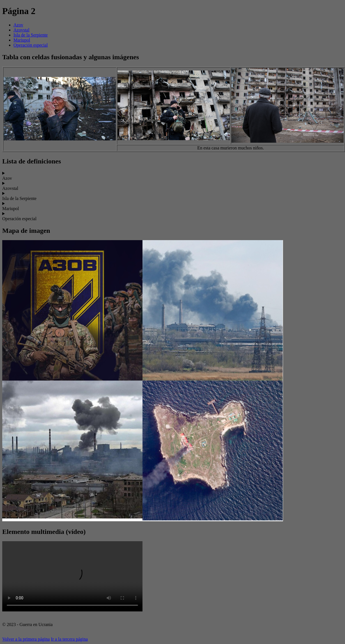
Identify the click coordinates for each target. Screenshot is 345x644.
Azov (18, 25)
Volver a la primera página (26, 639)
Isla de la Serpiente (31, 35)
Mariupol (22, 40)
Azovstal (21, 30)
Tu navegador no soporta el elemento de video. (72, 576)
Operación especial (31, 45)
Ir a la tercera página (69, 639)
